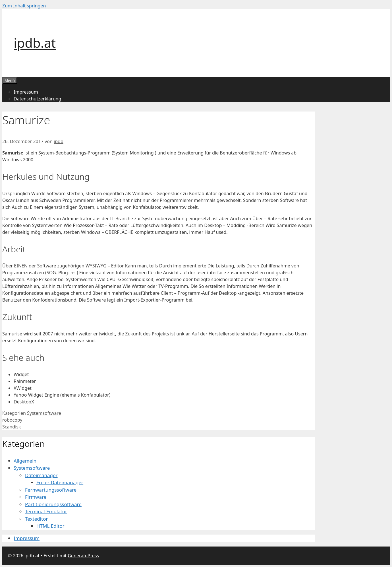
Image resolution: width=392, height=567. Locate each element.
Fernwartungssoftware (51, 490)
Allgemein (25, 461)
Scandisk (12, 427)
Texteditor (37, 519)
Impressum (26, 92)
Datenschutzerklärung (37, 99)
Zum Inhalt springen (24, 6)
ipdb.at (35, 43)
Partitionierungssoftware (53, 504)
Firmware (36, 497)
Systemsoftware (44, 413)
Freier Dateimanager (60, 482)
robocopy (12, 420)
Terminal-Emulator (46, 511)
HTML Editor (50, 526)
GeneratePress (83, 556)
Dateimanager (41, 475)
